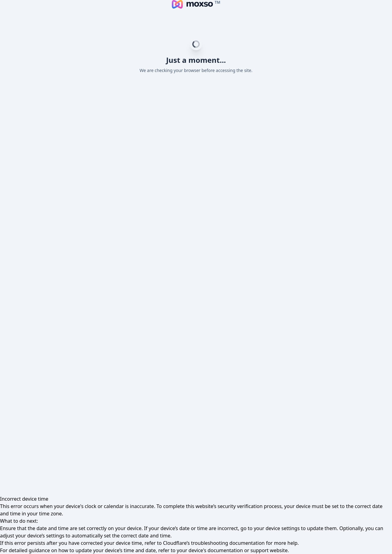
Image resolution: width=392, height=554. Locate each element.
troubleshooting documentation (228, 543)
